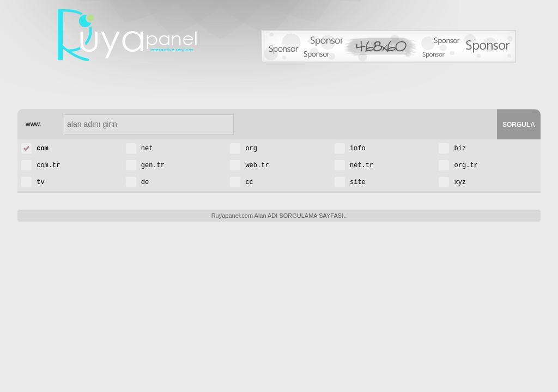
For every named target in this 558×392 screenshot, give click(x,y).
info (350, 148)
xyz (452, 182)
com (35, 148)
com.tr (41, 165)
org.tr (458, 165)
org (244, 148)
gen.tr (145, 165)
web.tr (249, 165)
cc (242, 182)
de (138, 182)
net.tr (354, 165)
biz (452, 148)
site (350, 182)
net (139, 148)
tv (33, 182)
